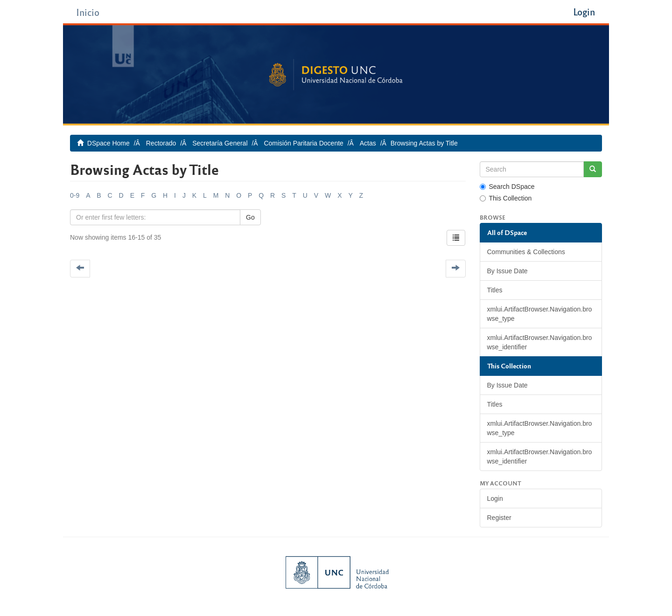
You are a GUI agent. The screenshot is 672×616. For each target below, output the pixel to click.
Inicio (88, 12)
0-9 (75, 195)
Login (495, 498)
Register (499, 518)
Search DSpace (507, 187)
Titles (495, 290)
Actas (368, 143)
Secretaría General (220, 143)
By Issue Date (507, 271)
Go (250, 217)
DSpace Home (108, 143)
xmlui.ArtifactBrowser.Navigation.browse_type (540, 314)
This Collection (506, 198)
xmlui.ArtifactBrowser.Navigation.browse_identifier (540, 342)
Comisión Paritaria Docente (303, 143)
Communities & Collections (526, 252)
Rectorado (161, 143)
